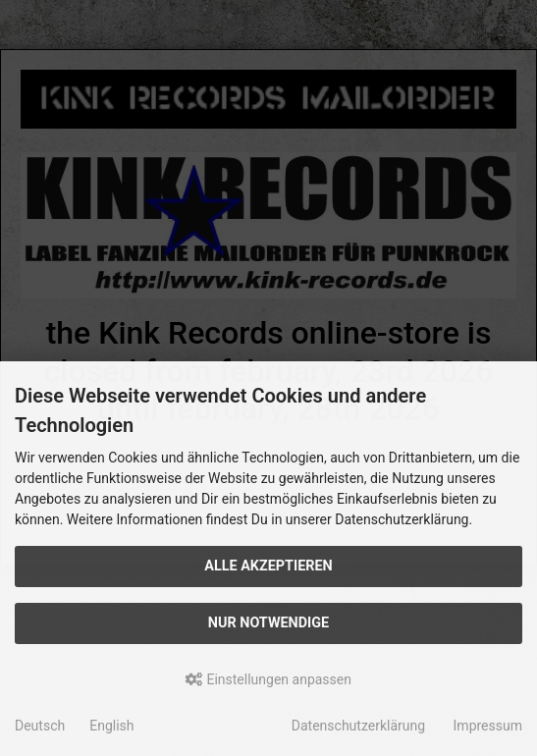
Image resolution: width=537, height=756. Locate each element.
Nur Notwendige (268, 623)
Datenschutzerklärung (358, 726)
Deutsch (40, 726)
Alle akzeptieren (268, 566)
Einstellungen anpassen (268, 679)
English (111, 726)
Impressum (488, 726)
